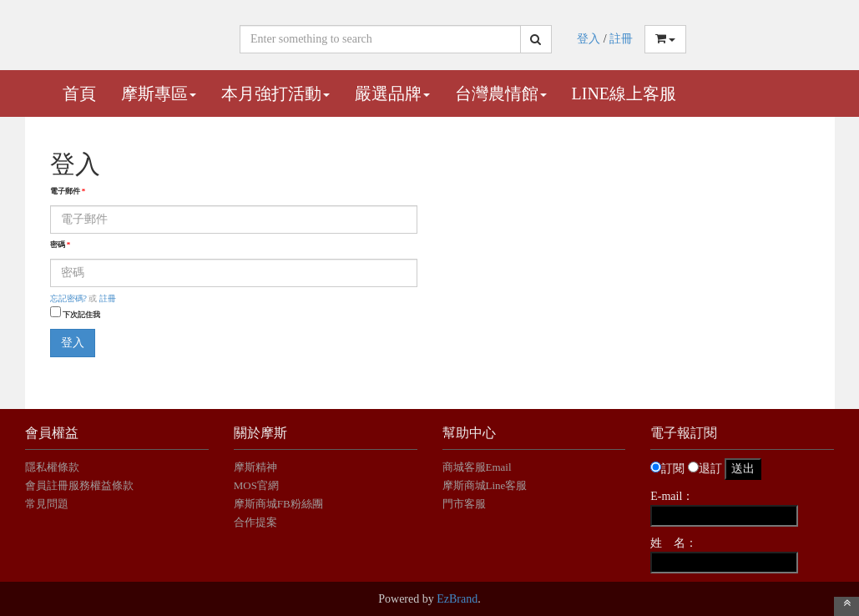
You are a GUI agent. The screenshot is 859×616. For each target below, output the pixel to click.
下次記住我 (81, 315)
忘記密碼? (68, 298)
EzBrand (457, 599)
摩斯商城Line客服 (485, 485)
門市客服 (464, 504)
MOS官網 (256, 485)
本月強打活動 (275, 93)
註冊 (621, 39)
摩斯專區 (159, 93)
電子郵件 (68, 191)
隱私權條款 (52, 467)
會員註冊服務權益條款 (79, 485)
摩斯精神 (255, 467)
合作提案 (255, 522)
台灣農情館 (501, 93)
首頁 (79, 93)
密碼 (61, 245)
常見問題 (47, 504)
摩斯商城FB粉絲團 (278, 504)
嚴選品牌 (392, 93)
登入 (589, 39)
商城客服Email (478, 467)
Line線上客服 (624, 93)
